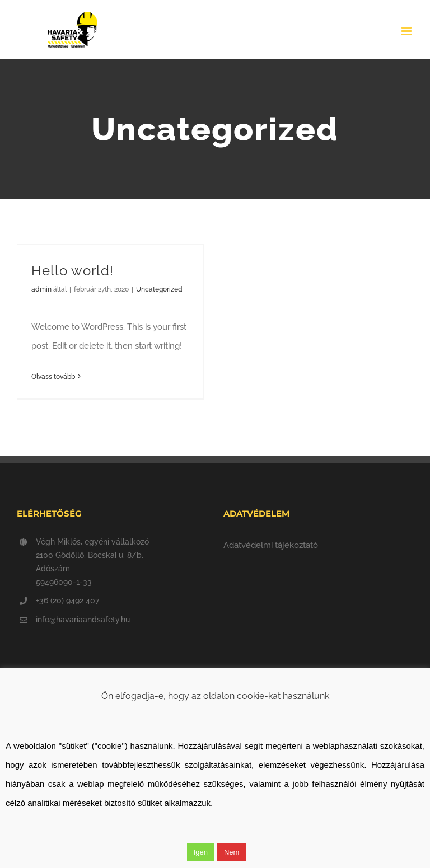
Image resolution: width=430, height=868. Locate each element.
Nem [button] (232, 852)
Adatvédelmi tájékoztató (271, 545)
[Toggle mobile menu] (407, 31)
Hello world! (73, 271)
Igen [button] (201, 852)
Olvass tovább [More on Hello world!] (53, 377)
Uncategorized (159, 289)
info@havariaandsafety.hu (83, 620)
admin (41, 289)
